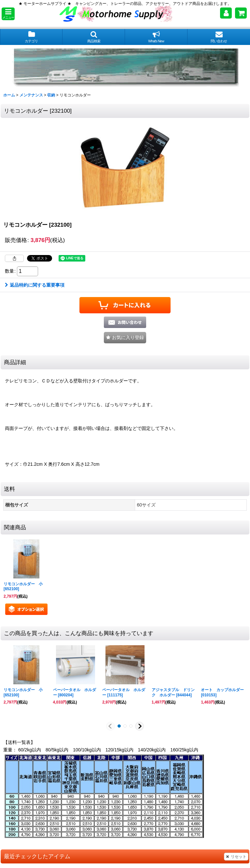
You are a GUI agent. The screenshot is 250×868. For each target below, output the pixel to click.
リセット (236, 857)
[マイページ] (226, 13)
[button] (8, 14)
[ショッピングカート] (241, 13)
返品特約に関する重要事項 (35, 285)
